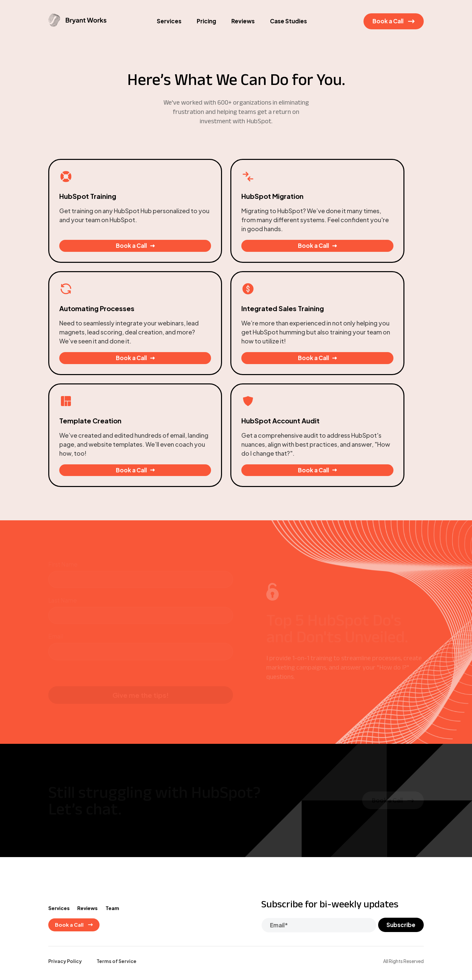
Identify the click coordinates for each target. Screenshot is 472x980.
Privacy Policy (65, 876)
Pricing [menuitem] (206, 29)
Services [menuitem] (169, 29)
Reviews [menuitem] (243, 29)
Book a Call (394, 29)
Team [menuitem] (117, 822)
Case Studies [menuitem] (288, 29)
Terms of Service (117, 876)
